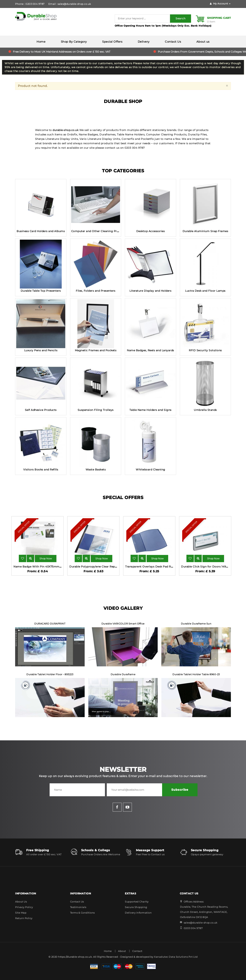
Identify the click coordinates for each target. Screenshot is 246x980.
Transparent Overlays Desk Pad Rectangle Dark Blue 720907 (167, 567)
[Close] (227, 86)
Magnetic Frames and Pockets (96, 350)
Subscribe (180, 790)
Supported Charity (137, 902)
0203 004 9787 (193, 928)
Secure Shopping (136, 907)
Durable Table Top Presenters (41, 291)
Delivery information (138, 913)
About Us (21, 902)
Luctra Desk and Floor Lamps (205, 291)
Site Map (21, 913)
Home (41, 42)
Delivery (144, 42)
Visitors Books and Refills (41, 470)
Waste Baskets (96, 470)
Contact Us (173, 42)
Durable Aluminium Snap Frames (205, 231)
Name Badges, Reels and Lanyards (150, 350)
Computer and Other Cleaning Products (99, 231)
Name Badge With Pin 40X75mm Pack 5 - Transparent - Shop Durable (61, 567)
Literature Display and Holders (150, 291)
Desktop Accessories (151, 231)
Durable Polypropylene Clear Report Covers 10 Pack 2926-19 (110, 567)
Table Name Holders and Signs (150, 410)
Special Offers (112, 42)
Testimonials (78, 907)
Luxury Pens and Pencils (41, 350)
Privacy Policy (24, 907)
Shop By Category (74, 42)
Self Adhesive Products (41, 410)
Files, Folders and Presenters (96, 291)
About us (203, 42)
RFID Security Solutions (205, 350)
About (122, 951)
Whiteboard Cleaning (150, 470)
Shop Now (46, 558)
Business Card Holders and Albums (41, 231)
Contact (137, 951)
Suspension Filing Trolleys (96, 410)
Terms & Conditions (82, 913)
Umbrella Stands (205, 410)
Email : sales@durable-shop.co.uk (70, 4)
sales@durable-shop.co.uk (201, 923)
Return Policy (24, 918)
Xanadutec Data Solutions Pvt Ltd (176, 957)
